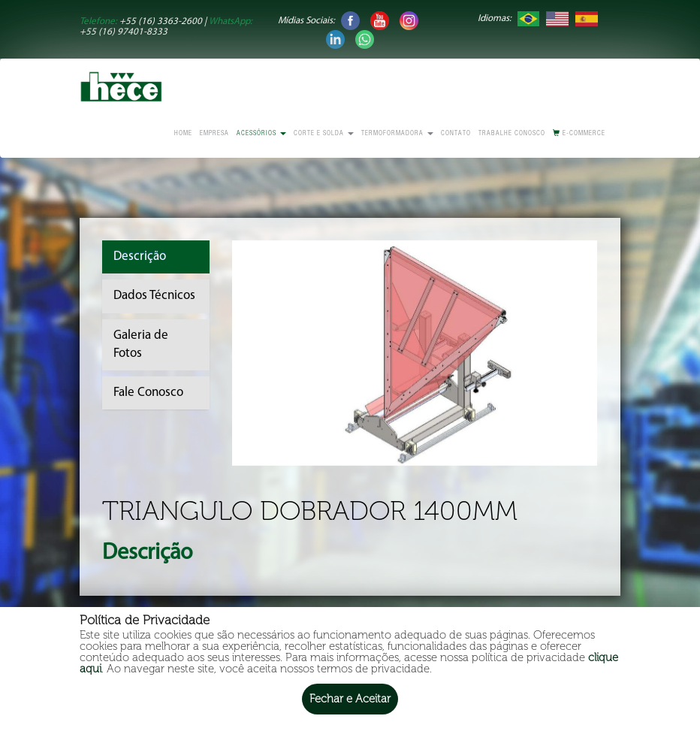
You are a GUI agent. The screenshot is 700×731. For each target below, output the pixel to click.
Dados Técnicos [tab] (154, 296)
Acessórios (261, 134)
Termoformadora (397, 134)
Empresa (214, 134)
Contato (456, 134)
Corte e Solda (324, 134)
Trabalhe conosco (512, 134)
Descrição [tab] (140, 257)
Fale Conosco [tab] (148, 393)
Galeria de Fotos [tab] (141, 344)
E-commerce (579, 133)
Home (183, 134)
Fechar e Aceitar (350, 699)
